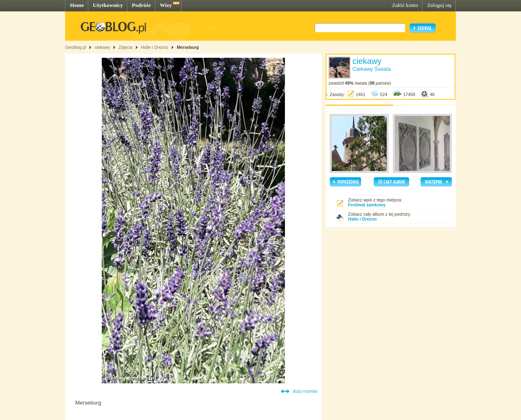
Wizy (166, 5)
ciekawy (102, 47)
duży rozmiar (305, 391)
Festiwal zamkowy (367, 205)
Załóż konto (405, 5)
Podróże (141, 5)
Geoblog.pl (76, 47)
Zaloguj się (439, 5)
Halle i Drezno (154, 47)
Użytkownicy (108, 5)
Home (77, 5)
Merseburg (188, 47)
